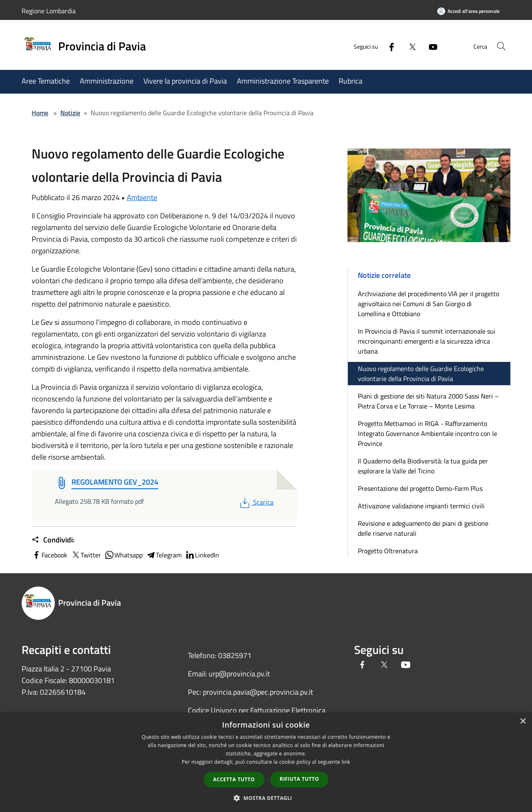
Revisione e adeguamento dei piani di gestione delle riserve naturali (423, 528)
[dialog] (266, 762)
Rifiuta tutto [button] (299, 779)
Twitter (86, 555)
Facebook (49, 555)
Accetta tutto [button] (234, 779)
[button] (266, 798)
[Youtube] (426, 46)
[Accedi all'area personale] (468, 11)
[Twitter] (406, 46)
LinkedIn (202, 555)
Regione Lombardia (49, 11)
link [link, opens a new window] (346, 762)
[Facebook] (385, 46)
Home (40, 113)
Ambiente (142, 197)
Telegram (164, 555)
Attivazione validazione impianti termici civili (421, 506)
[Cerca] (500, 46)
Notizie (70, 113)
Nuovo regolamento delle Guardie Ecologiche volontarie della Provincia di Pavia (421, 374)
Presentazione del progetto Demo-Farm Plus (420, 488)
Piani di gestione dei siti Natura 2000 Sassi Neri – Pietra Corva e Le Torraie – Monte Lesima (428, 401)
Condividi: (53, 540)
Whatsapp (123, 555)
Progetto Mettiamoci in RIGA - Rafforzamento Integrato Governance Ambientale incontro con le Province (427, 433)
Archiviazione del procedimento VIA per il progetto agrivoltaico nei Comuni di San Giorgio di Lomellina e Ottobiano (429, 304)
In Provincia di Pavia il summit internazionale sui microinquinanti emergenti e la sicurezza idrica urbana (427, 341)
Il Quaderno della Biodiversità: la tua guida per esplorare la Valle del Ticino (423, 466)
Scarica (256, 502)
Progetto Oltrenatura (388, 551)
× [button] (523, 722)
